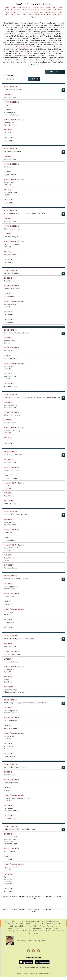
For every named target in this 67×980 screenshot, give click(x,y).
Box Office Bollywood (51, 924)
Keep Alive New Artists (53, 921)
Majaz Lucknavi (10, 175)
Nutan (6, 560)
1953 (7, 7)
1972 (60, 10)
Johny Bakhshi (10, 879)
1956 (25, 7)
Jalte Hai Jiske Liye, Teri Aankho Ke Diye (20, 639)
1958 (36, 7)
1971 (55, 10)
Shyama (7, 195)
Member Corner (33, 924)
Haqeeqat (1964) (10, 867)
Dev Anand (8, 314)
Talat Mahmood (10, 97)
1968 (37, 10)
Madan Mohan (10, 851)
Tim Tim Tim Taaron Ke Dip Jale (16, 579)
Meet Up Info (13, 928)
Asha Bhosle (9, 522)
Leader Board (55, 72)
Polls (29, 933)
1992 (60, 15)
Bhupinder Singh (11, 844)
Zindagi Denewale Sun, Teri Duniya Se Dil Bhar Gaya (24, 213)
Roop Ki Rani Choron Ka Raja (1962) (18, 798)
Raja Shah (41, 941)
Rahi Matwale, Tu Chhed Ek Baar (17, 333)
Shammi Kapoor (10, 193)
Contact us (26, 928)
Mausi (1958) (9, 612)
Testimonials (52, 926)
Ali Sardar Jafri (10, 113)
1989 (43, 15)
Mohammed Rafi (11, 837)
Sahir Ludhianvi (10, 297)
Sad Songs (8, 141)
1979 (42, 12)
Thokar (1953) (9, 183)
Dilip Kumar (9, 133)
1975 (19, 12)
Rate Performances (54, 931)
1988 (37, 15)
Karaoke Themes (51, 928)
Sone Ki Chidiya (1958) (13, 548)
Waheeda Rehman (11, 810)
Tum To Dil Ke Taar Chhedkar (15, 767)
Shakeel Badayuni (11, 237)
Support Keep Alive (36, 926)
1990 (49, 15)
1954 (13, 7)
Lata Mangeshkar (11, 405)
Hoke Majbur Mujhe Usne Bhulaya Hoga (20, 829)
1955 (19, 7)
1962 (60, 7)
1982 (60, 12)
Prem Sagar (9, 881)
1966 (25, 10)
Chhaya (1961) (9, 736)
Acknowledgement (43, 973)
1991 (55, 15)
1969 (43, 10)
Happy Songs (9, 756)
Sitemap (32, 973)
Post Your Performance (34, 931)
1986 (25, 15)
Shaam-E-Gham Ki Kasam (14, 89)
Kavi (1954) (8, 486)
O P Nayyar (8, 532)
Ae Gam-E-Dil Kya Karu (13, 151)
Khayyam (8, 105)
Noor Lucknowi (10, 423)
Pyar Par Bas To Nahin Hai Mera (16, 514)
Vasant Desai (9, 597)
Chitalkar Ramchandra (13, 415)
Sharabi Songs (10, 504)
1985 (19, 15)
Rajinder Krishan (10, 478)
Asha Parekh (9, 746)
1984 (13, 15)
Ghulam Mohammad (12, 229)
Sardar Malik (9, 167)
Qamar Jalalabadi (11, 359)
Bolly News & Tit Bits (17, 926)
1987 (31, 15)
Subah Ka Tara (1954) (12, 431)
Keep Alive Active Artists (32, 921)
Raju (6, 877)
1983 (7, 15)
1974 (13, 12)
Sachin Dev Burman (12, 289)
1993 (34, 17)
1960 (48, 7)
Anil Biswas (8, 351)
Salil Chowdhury (10, 721)
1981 (54, 12)
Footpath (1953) (10, 123)
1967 (31, 10)
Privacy (20, 973)
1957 (31, 7)
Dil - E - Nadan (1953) (12, 245)
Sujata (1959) (9, 670)
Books (37, 933)
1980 (48, 12)
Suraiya (7, 343)
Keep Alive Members (15, 924)
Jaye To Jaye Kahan (12, 273)
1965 (19, 10)
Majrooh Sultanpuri (11, 115)
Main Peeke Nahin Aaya (13, 455)
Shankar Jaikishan (11, 783)
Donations (37, 928)
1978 (36, 12)
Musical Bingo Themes (13, 931)
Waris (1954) (8, 366)
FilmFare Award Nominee (14, 692)
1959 (42, 7)
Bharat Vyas (9, 604)
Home (7, 921)
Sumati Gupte (9, 622)
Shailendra (8, 790)
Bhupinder (8, 884)
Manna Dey (9, 841)
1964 (13, 10)
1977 (30, 12)
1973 (7, 12)
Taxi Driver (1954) (10, 304)
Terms (26, 973)
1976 (25, 12)
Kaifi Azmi (8, 859)
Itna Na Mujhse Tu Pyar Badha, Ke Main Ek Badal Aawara (26, 703)
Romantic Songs (11, 386)
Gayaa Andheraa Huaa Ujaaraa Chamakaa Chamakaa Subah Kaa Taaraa (32, 397)
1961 (54, 7)
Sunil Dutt (8, 682)
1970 (49, 10)
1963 (7, 10)
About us (16, 921)
